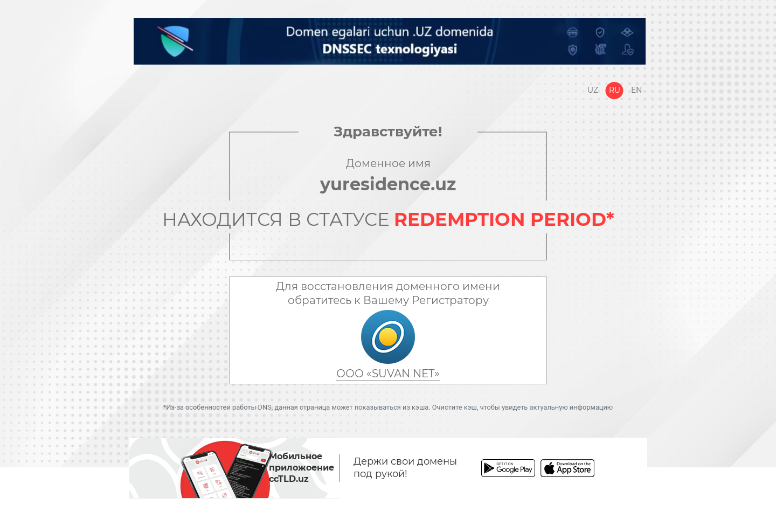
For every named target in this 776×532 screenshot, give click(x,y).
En (636, 90)
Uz (593, 90)
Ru (615, 90)
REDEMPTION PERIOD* (504, 219)
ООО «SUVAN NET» (388, 374)
